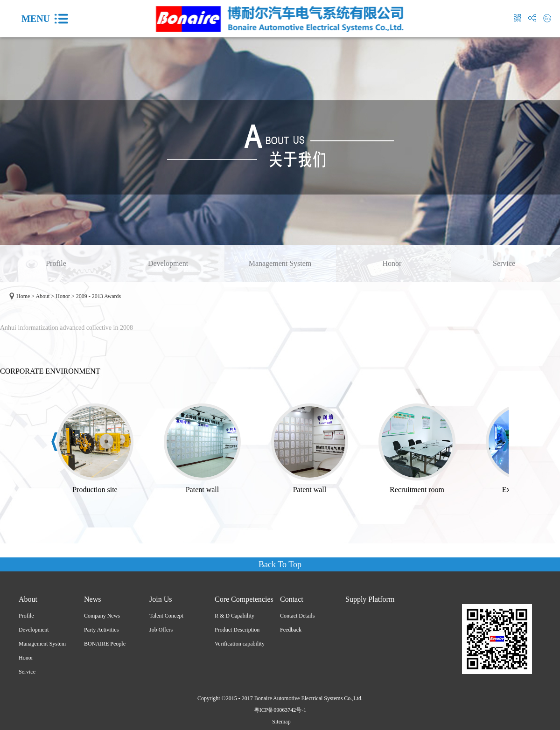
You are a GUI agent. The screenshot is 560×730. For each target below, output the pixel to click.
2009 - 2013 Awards (99, 296)
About (42, 296)
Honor (63, 296)
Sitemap (280, 722)
